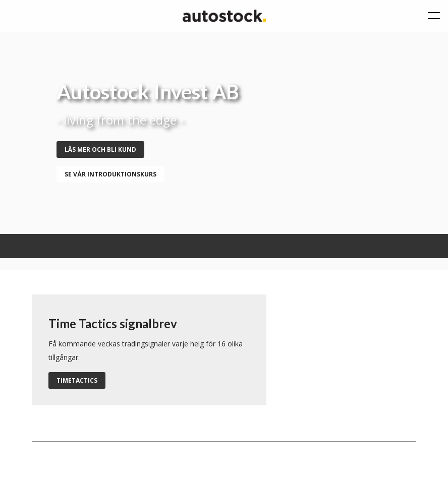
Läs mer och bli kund (100, 150)
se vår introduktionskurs (110, 174)
